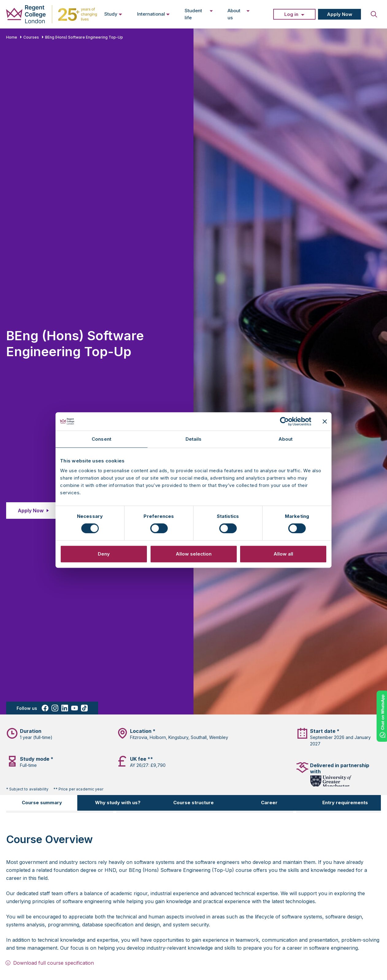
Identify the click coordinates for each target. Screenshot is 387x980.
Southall (199, 737)
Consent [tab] (102, 439)
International (153, 14)
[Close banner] (325, 421)
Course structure (193, 803)
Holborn (158, 737)
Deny (104, 554)
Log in (291, 14)
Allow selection (194, 554)
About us (239, 14)
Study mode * (37, 759)
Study (113, 14)
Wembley (219, 737)
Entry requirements (345, 803)
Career (269, 803)
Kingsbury (178, 737)
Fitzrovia (139, 737)
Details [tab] (194, 439)
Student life (199, 14)
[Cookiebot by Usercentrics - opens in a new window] (284, 421)
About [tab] (286, 439)
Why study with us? (118, 803)
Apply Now (340, 14)
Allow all (283, 554)
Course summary (42, 803)
